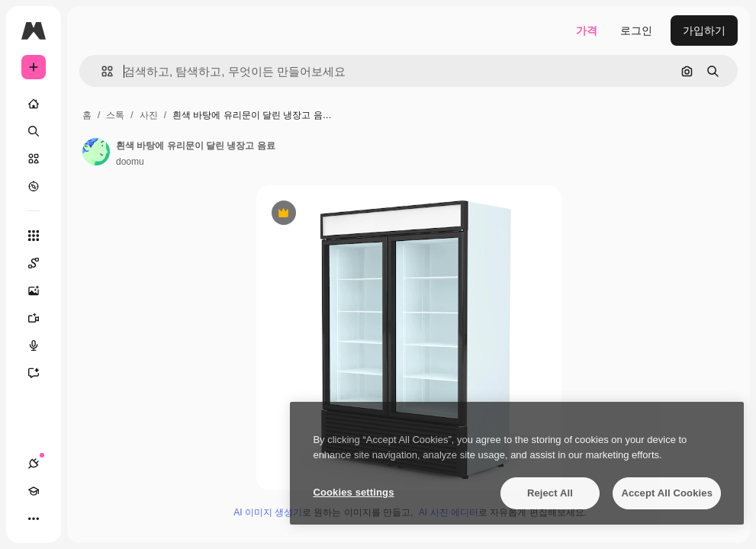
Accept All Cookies (667, 493)
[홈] (34, 104)
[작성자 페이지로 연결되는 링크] (96, 152)
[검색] (34, 131)
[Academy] (34, 491)
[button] (101, 71)
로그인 (636, 30)
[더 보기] (34, 518)
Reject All (550, 493)
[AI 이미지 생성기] (41, 291)
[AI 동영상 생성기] (41, 318)
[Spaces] (41, 263)
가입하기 (704, 30)
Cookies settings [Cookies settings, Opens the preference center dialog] (353, 492)
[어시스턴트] (41, 373)
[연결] (34, 464)
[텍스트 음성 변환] (41, 345)
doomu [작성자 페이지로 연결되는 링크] (130, 162)
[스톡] (34, 159)
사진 (149, 115)
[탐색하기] (34, 186)
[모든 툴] (34, 236)
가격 (587, 30)
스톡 (115, 115)
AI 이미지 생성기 (268, 512)
